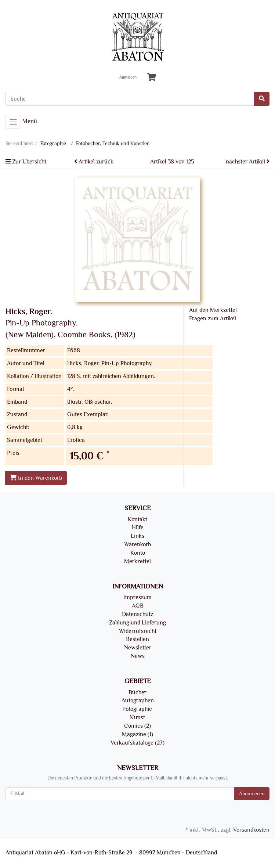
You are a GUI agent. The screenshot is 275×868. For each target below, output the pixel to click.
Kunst (137, 717)
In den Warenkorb (36, 478)
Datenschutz (137, 614)
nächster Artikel (248, 162)
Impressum (137, 597)
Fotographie (137, 709)
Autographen (138, 700)
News (138, 656)
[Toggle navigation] (13, 122)
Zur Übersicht (26, 162)
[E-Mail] (120, 794)
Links (137, 536)
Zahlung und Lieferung (137, 623)
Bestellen (137, 639)
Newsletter (138, 648)
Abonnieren (252, 794)
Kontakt (137, 519)
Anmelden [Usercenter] (128, 78)
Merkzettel (137, 561)
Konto (138, 553)
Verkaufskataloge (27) (137, 743)
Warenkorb (137, 544)
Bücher (137, 692)
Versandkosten (251, 830)
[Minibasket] (151, 78)
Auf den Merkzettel (213, 310)
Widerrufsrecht (138, 631)
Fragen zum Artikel (213, 318)
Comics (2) (137, 726)
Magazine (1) (137, 734)
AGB (138, 606)
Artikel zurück (94, 162)
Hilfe (138, 527)
